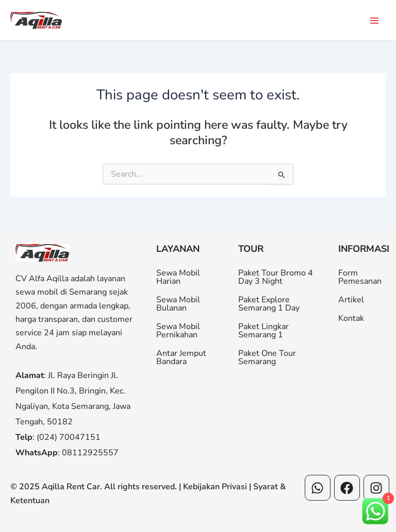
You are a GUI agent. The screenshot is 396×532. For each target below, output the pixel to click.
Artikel (351, 300)
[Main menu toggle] (375, 20)
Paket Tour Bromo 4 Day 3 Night (276, 277)
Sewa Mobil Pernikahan (178, 331)
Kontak (351, 318)
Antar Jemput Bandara (181, 357)
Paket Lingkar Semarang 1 (263, 331)
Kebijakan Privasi (215, 487)
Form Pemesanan (360, 277)
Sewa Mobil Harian (178, 277)
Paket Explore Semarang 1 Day (269, 304)
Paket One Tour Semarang (267, 357)
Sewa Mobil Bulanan (178, 304)
